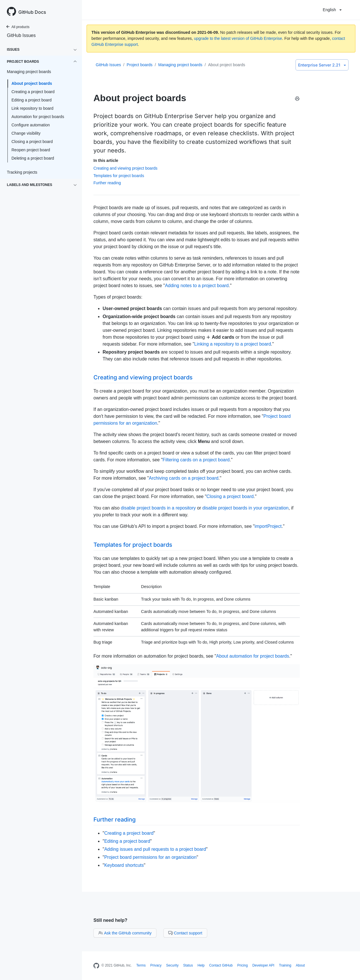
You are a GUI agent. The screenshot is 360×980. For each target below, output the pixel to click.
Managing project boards (180, 65)
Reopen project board (31, 150)
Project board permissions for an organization (150, 857)
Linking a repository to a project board (233, 344)
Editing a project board (32, 100)
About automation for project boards (253, 656)
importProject (268, 526)
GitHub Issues (21, 35)
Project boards (140, 65)
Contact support (185, 933)
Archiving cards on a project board (184, 478)
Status (188, 965)
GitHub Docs (32, 12)
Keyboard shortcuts (124, 865)
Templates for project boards (119, 176)
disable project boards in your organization (245, 508)
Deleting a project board (33, 158)
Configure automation (31, 125)
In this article (106, 160)
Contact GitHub (221, 965)
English (332, 10)
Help (201, 965)
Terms (141, 965)
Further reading (107, 183)
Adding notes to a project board (197, 286)
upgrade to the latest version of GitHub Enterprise (238, 38)
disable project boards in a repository (158, 508)
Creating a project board (33, 92)
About (300, 965)
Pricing (243, 965)
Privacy (156, 965)
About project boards (32, 83)
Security (172, 965)
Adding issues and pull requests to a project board (155, 849)
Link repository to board (32, 108)
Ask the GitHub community (125, 933)
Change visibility (26, 133)
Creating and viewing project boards (125, 168)
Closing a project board (32, 142)
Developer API (263, 965)
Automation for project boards (38, 117)
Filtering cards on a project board (196, 460)
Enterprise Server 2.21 (322, 65)
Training (285, 965)
